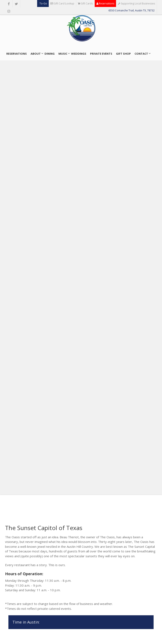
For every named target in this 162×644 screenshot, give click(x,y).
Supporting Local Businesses (136, 3)
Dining (50, 54)
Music (63, 54)
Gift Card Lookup (62, 3)
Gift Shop (123, 54)
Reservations (105, 3)
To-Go (43, 3)
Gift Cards (85, 3)
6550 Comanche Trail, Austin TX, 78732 (132, 10)
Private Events (101, 54)
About (36, 54)
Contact (141, 54)
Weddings (79, 54)
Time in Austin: (26, 622)
